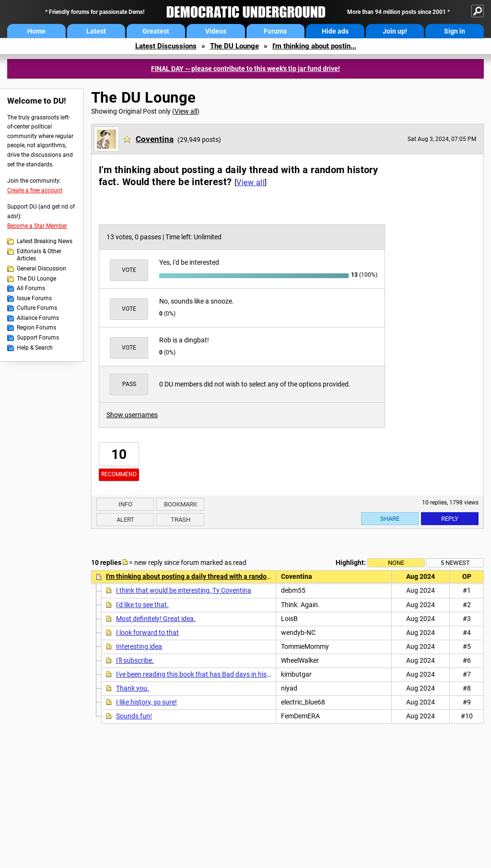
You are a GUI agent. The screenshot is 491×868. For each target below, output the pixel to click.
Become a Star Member (37, 226)
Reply (450, 519)
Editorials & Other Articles (39, 255)
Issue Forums (34, 298)
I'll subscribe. (135, 660)
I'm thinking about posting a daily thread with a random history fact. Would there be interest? (246, 576)
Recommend (119, 474)
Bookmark (181, 504)
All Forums (31, 288)
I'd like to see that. (142, 605)
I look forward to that (147, 633)
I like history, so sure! (146, 702)
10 (119, 454)
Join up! (395, 31)
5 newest (455, 563)
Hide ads (335, 31)
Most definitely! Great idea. (156, 619)
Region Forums (36, 328)
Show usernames (132, 415)
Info (125, 504)
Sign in (455, 31)
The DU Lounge (234, 46)
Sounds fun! (134, 716)
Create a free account (35, 190)
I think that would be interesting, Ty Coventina (184, 590)
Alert (125, 520)
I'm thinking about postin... (314, 46)
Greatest (156, 31)
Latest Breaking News (45, 241)
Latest (96, 31)
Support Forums (38, 338)
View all (186, 111)
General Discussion (41, 269)
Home (36, 31)
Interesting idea (139, 646)
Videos (216, 31)
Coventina (155, 139)
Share (390, 519)
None (396, 563)
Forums (275, 31)
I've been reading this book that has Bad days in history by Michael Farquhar (228, 674)
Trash (181, 520)
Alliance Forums (38, 318)
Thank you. (133, 688)
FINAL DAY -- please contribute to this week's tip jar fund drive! (245, 69)
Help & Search (35, 348)
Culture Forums (37, 308)
